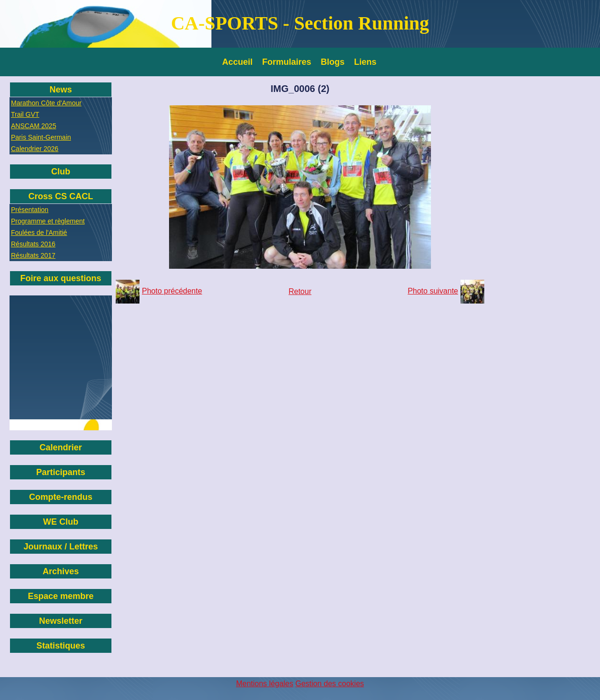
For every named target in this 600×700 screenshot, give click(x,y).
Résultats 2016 (33, 244)
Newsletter (61, 621)
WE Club (61, 522)
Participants (61, 472)
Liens (365, 62)
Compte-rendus (61, 497)
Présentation (30, 210)
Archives (60, 571)
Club (61, 172)
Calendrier (61, 447)
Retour (300, 291)
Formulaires (287, 62)
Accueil (238, 62)
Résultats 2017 (33, 255)
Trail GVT (25, 114)
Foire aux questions (60, 278)
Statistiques (60, 646)
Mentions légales (265, 684)
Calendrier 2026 (35, 149)
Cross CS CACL (60, 196)
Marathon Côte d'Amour (46, 103)
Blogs (333, 62)
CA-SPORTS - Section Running (300, 23)
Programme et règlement (48, 221)
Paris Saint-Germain (41, 137)
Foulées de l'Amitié (39, 233)
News (61, 90)
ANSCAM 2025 (34, 126)
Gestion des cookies (330, 684)
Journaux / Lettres (60, 547)
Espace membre (60, 596)
